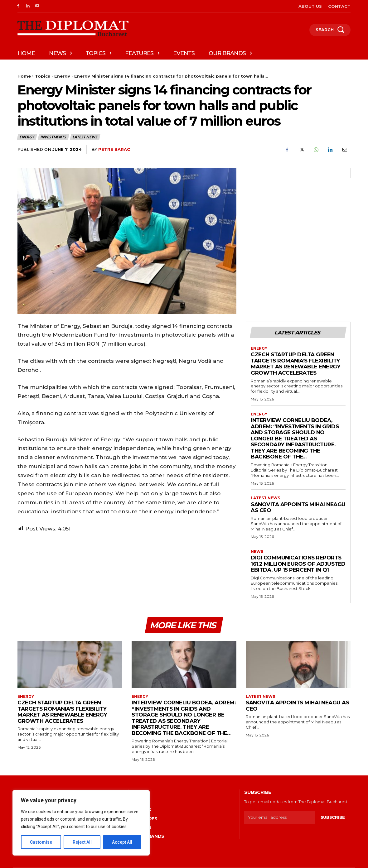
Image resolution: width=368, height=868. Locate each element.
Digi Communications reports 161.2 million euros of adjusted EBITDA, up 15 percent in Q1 (298, 564)
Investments (53, 137)
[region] (81, 823)
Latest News (85, 137)
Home (24, 76)
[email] (280, 818)
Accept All (122, 842)
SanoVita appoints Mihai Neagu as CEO (298, 507)
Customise (41, 842)
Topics (43, 76)
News (257, 552)
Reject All (82, 842)
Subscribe (333, 818)
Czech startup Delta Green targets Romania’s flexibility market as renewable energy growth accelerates (295, 364)
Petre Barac (114, 149)
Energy (62, 76)
